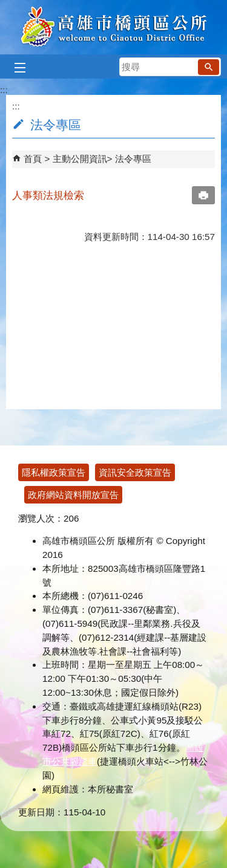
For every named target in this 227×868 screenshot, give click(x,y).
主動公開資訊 (80, 159)
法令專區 (133, 159)
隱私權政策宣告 (54, 472)
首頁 (33, 159)
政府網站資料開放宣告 (73, 495)
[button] (209, 67)
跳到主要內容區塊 (6, 6)
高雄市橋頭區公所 (113, 27)
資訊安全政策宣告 (135, 472)
